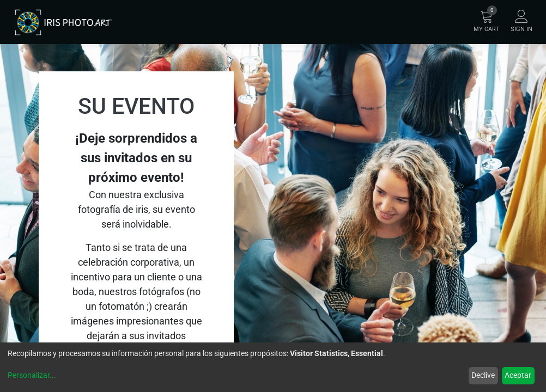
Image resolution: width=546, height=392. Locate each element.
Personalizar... (32, 375)
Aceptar (518, 375)
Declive (483, 375)
